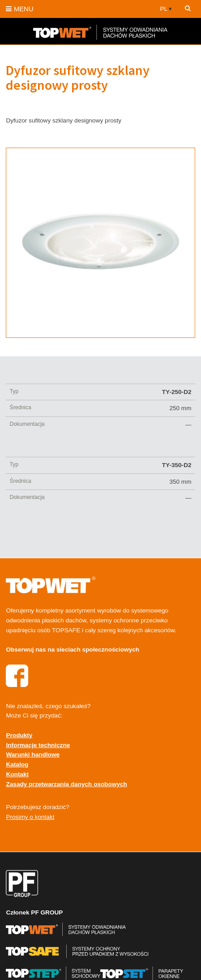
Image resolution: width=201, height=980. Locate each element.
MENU (19, 9)
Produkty (19, 735)
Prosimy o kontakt (30, 817)
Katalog (17, 764)
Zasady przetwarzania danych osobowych (66, 784)
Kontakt (17, 774)
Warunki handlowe (33, 755)
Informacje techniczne (38, 745)
